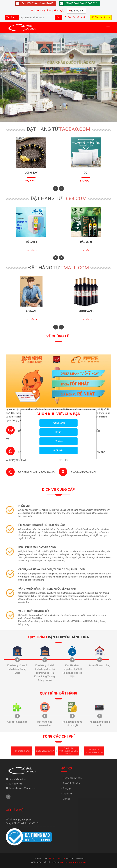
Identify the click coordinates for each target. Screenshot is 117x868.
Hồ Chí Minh (58, 450)
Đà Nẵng (59, 441)
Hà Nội (58, 432)
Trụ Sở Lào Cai (58, 423)
